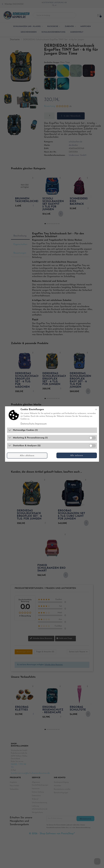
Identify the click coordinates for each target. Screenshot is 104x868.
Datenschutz (27, 424)
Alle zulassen (77, 455)
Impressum (41, 424)
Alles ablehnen (27, 456)
